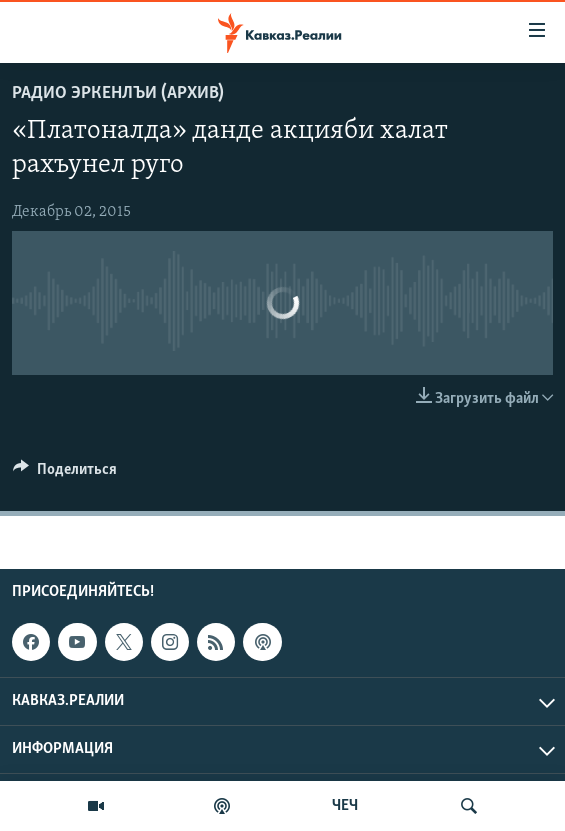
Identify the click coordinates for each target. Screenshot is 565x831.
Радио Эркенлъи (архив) (118, 93)
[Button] (65, 474)
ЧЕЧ (345, 806)
